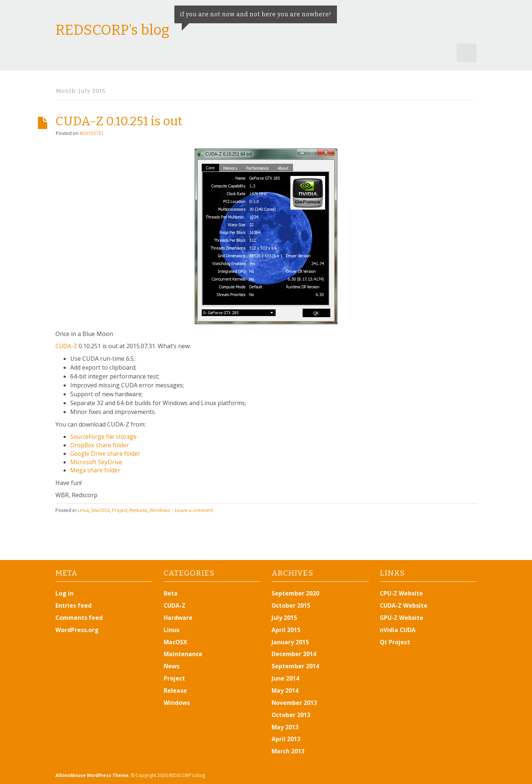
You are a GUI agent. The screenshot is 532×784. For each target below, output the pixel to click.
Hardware (178, 618)
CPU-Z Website (402, 593)
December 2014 (294, 654)
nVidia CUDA (398, 630)
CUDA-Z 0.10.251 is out (129, 121)
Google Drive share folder (106, 454)
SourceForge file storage (104, 437)
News (172, 666)
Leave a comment (195, 510)
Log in (64, 593)
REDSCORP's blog (112, 30)
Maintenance (183, 654)
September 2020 (296, 593)
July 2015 (284, 618)
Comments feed (80, 618)
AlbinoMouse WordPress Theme (93, 775)
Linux (83, 510)
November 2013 (295, 703)
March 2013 (288, 751)
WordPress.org (77, 630)
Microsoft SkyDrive (97, 462)
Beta (171, 593)
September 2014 (296, 666)
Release (139, 510)
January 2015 (290, 642)
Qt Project (395, 642)
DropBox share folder (100, 445)
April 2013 (286, 739)
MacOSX (101, 510)
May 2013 (285, 727)
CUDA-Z (66, 346)
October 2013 (291, 715)
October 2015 (291, 605)
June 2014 (285, 678)
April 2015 (286, 630)
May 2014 (285, 690)
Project (120, 510)
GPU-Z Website (402, 618)
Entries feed (74, 605)
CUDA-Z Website (404, 605)
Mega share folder (96, 470)
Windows (160, 510)
